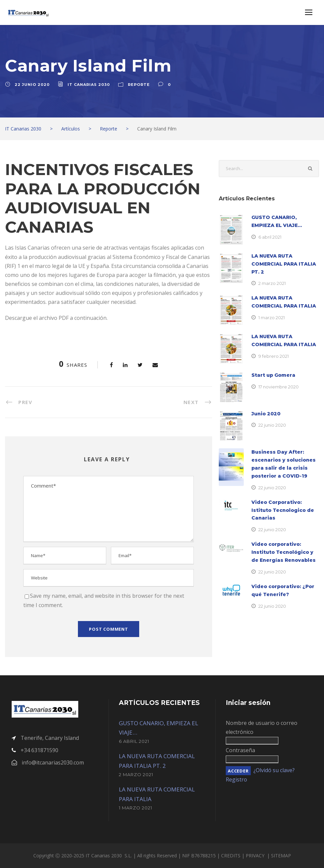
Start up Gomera (273, 375)
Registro (236, 779)
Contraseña (240, 750)
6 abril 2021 (270, 237)
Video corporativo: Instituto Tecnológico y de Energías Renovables (284, 552)
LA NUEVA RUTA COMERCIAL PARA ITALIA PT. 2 (284, 264)
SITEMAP (281, 856)
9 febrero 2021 (274, 356)
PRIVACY (256, 856)
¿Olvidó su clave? (274, 770)
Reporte (139, 85)
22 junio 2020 (32, 85)
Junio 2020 (266, 414)
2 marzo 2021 (272, 283)
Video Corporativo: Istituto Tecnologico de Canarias (283, 510)
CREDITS (231, 856)
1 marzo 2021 (272, 318)
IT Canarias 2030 (89, 85)
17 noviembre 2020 (279, 387)
